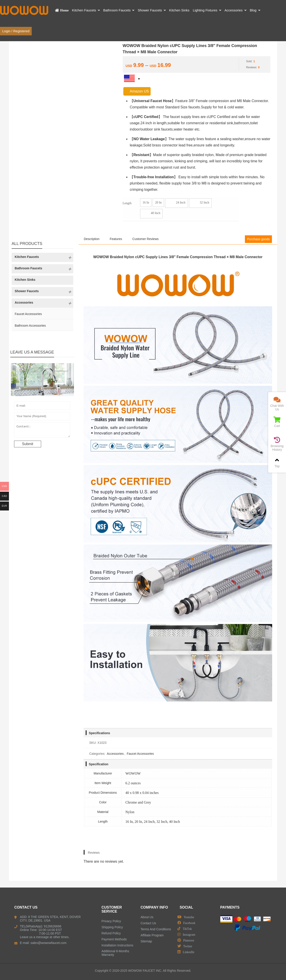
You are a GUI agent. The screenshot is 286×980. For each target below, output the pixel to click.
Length (127, 203)
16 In (146, 203)
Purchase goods (258, 239)
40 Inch (151, 214)
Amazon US (137, 91)
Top (277, 462)
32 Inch (200, 203)
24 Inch (176, 203)
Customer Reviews (145, 239)
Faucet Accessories (140, 754)
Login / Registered (16, 31)
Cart (277, 422)
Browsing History (277, 444)
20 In (158, 203)
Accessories (115, 754)
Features (116, 239)
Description (92, 239)
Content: (42, 431)
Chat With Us (277, 404)
